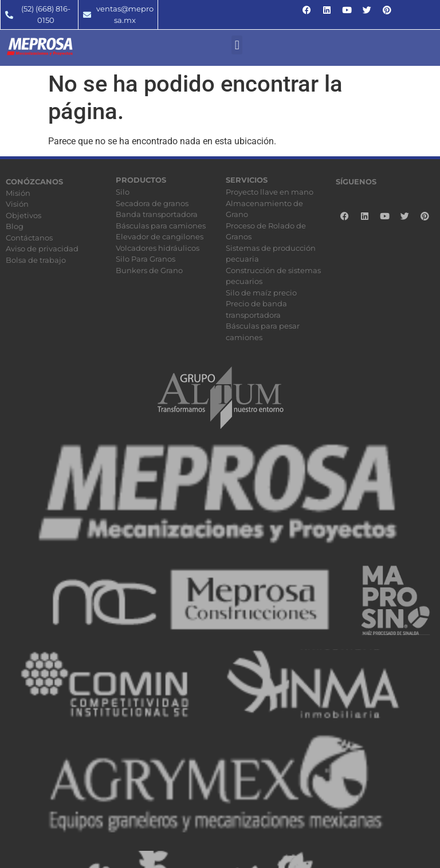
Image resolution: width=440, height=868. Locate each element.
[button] (237, 45)
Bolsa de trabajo (36, 260)
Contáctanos (29, 238)
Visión (17, 204)
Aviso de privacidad (42, 248)
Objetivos (23, 215)
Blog (15, 226)
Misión (18, 193)
